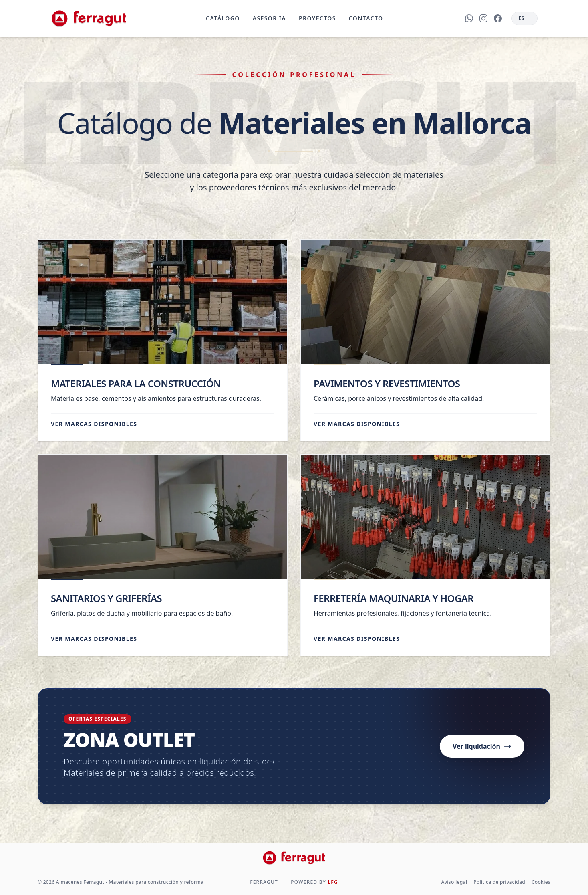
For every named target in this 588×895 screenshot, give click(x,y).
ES (525, 18)
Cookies (541, 882)
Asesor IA (269, 18)
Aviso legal (454, 882)
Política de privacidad (499, 882)
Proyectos (317, 18)
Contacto (365, 18)
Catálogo (223, 18)
